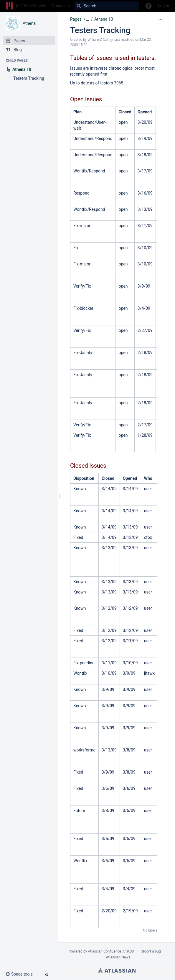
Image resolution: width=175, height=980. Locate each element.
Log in (164, 6)
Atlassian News (118, 957)
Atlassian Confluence (104, 951)
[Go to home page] (26, 6)
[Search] (79, 6)
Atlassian (117, 970)
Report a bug (151, 951)
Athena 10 (104, 19)
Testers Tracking (100, 30)
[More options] (161, 19)
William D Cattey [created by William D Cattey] (100, 40)
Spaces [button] (59, 6)
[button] (21, 974)
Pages (76, 19)
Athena (29, 23)
